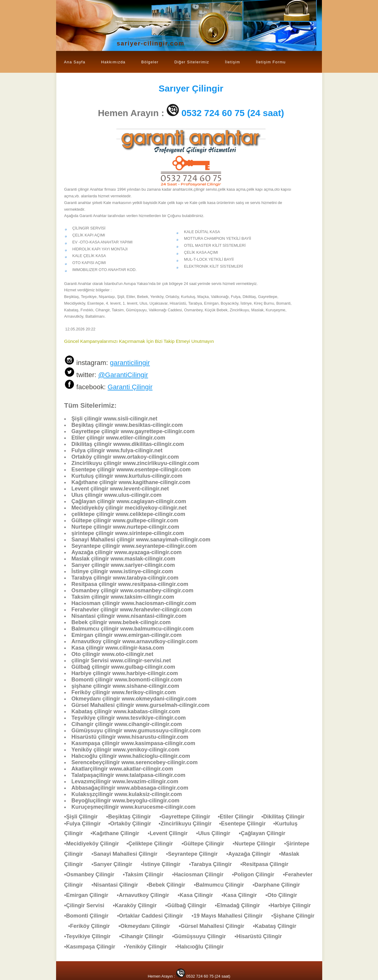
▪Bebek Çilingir (169, 885)
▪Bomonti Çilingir (89, 916)
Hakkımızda (113, 62)
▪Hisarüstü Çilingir (261, 936)
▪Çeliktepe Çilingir (153, 844)
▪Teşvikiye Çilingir (90, 936)
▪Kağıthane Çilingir (118, 833)
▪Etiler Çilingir (239, 817)
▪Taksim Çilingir (146, 875)
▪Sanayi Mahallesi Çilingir (127, 854)
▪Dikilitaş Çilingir (286, 817)
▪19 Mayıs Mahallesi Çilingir (230, 916)
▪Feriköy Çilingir (92, 926)
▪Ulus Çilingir (216, 833)
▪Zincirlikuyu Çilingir (189, 824)
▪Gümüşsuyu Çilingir (202, 936)
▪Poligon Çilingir (256, 875)
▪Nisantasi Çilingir (118, 885)
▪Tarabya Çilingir (213, 864)
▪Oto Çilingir (284, 895)
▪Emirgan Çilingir (89, 895)
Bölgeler (150, 62)
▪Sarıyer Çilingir (115, 864)
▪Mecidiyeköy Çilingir (95, 844)
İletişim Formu (271, 62)
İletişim (232, 62)
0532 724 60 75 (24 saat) (233, 113)
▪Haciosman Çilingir (201, 875)
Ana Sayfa (75, 62)
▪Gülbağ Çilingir (189, 905)
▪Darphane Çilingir (279, 885)
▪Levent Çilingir (171, 833)
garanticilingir (130, 363)
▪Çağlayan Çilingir (265, 833)
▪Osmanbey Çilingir (92, 875)
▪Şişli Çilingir (84, 817)
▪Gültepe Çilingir (206, 844)
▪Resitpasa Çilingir (267, 864)
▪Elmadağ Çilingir (240, 905)
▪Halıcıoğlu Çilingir (202, 947)
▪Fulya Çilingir (86, 824)
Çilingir (191, 88)
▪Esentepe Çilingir (246, 824)
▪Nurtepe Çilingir (257, 844)
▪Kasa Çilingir (198, 895)
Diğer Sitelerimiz (192, 62)
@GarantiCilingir (123, 375)
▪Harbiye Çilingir (293, 905)
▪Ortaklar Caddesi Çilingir (153, 916)
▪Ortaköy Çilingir (133, 824)
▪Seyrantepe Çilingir (195, 854)
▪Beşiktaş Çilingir (131, 817)
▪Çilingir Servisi (87, 905)
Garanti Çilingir (130, 387)
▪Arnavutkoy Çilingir (146, 895)
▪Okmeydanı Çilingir (147, 926)
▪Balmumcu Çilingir (222, 885)
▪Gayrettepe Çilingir (189, 817)
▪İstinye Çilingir (164, 864)
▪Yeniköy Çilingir (148, 947)
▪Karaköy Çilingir (138, 905)
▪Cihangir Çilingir (144, 936)
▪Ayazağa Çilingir (251, 854)
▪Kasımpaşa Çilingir (93, 947)
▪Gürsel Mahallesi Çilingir (214, 926)
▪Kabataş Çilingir (278, 926)
